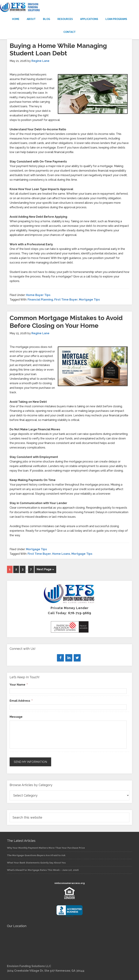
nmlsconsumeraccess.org (70, 883)
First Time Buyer (66, 300)
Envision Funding (69, 7)
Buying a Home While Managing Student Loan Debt (58, 49)
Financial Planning (40, 300)
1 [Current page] (10, 569)
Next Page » (45, 569)
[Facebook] (60, 658)
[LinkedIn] (69, 658)
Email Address (21, 701)
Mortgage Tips (89, 300)
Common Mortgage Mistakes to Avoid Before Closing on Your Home (66, 322)
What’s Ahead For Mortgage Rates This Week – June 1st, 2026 (43, 870)
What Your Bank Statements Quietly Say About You (36, 863)
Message (16, 717)
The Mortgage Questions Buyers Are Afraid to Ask (36, 855)
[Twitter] (77, 658)
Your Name (19, 685)
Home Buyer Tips (38, 295)
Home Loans (61, 554)
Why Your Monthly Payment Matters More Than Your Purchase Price (46, 848)
